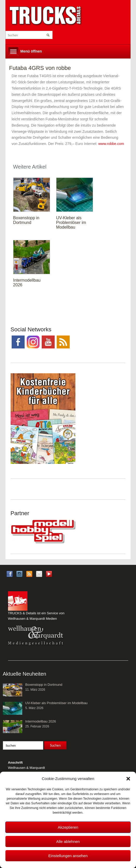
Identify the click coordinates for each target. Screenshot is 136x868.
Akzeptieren (68, 827)
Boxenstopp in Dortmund (26, 220)
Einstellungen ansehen (68, 856)
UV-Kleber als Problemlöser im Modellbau (71, 223)
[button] (128, 779)
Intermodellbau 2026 (41, 721)
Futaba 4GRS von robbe (40, 68)
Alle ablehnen (68, 841)
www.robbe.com (111, 144)
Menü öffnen (31, 51)
